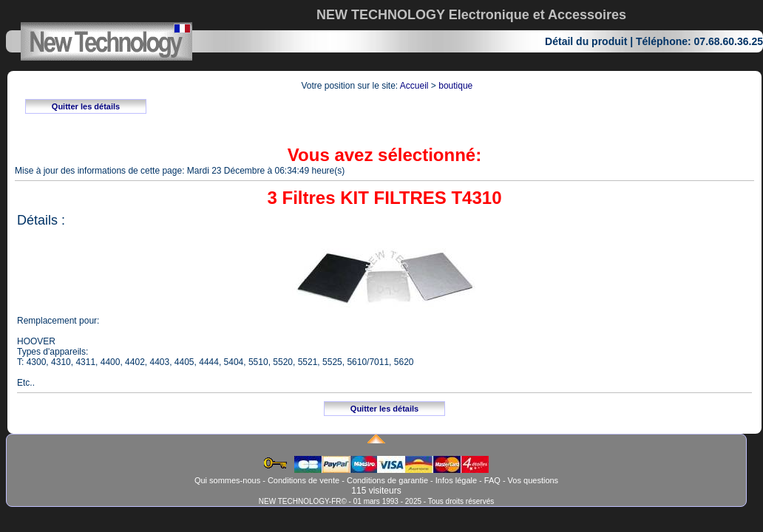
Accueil (414, 86)
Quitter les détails (86, 106)
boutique (455, 86)
